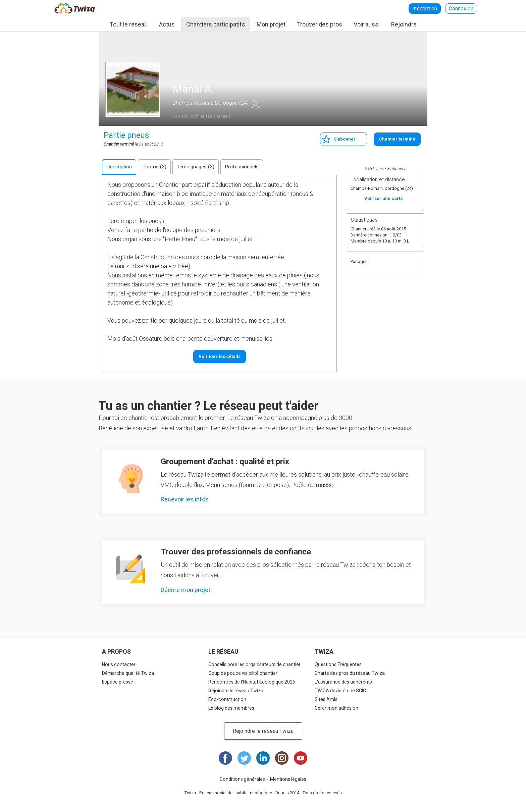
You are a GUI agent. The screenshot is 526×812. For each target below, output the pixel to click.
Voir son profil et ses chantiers (202, 116)
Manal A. (193, 89)
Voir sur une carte (255, 104)
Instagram (282, 758)
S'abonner (345, 139)
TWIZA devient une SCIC (340, 691)
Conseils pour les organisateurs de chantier (254, 664)
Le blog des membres (231, 708)
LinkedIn (263, 758)
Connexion (461, 9)
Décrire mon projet (186, 590)
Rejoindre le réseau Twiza (236, 691)
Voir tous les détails (220, 356)
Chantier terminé (397, 139)
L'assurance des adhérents (343, 682)
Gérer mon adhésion (336, 708)
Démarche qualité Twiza (128, 673)
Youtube (301, 758)
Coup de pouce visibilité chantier (243, 673)
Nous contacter (119, 664)
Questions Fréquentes (338, 664)
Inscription (425, 9)
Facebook (376, 262)
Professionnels (242, 167)
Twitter (390, 262)
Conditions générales (242, 779)
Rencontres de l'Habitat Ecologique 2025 (252, 682)
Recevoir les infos (185, 499)
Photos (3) (154, 167)
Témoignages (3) (196, 167)
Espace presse (118, 682)
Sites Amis (326, 699)
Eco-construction (227, 699)
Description (119, 167)
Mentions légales (288, 779)
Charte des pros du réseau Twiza (350, 673)
